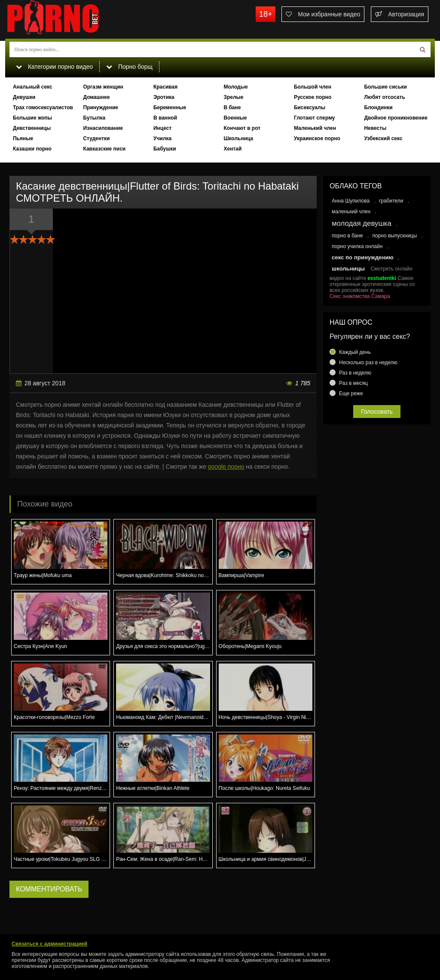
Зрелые (233, 97)
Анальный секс (33, 87)
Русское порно (313, 97)
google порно (226, 467)
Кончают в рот (242, 128)
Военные (235, 118)
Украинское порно (317, 138)
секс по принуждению (363, 257)
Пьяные (23, 138)
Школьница (238, 138)
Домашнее (96, 97)
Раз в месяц (353, 383)
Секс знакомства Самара (360, 296)
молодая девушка (362, 223)
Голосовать (377, 412)
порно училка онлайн (357, 246)
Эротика (164, 97)
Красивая (165, 87)
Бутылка (94, 118)
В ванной (165, 118)
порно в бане (347, 236)
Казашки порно (32, 149)
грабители (391, 201)
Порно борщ (129, 67)
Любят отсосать (384, 97)
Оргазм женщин (103, 87)
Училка (162, 138)
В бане (232, 108)
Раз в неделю (355, 373)
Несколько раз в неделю (368, 363)
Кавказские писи (104, 149)
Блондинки (378, 108)
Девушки (24, 97)
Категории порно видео (54, 67)
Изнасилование (103, 128)
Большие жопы (32, 118)
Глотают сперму (315, 118)
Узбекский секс (383, 138)
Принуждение (101, 108)
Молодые (235, 87)
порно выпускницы (394, 236)
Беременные (170, 108)
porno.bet (70, 19)
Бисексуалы (310, 108)
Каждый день (355, 352)
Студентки (96, 138)
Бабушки (165, 149)
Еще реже (351, 393)
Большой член (313, 87)
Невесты (375, 128)
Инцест (162, 128)
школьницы (348, 269)
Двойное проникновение (396, 118)
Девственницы (32, 128)
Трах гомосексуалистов (43, 108)
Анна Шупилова (351, 201)
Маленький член (315, 128)
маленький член (351, 212)
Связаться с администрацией (49, 944)
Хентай (232, 149)
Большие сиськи (385, 87)
